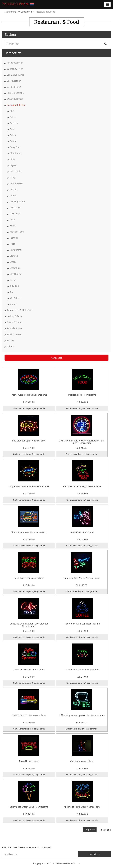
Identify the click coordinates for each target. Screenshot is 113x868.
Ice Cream (15, 214)
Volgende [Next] (90, 830)
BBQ (12, 111)
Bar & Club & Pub (16, 75)
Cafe (12, 129)
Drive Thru (15, 208)
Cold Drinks (16, 171)
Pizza (12, 244)
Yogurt (13, 304)
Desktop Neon (14, 87)
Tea (12, 292)
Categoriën (26, 12)
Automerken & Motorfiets (19, 310)
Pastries (14, 238)
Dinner (13, 195)
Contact (7, 848)
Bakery (13, 117)
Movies (10, 340)
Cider (13, 159)
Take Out (14, 286)
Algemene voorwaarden (27, 848)
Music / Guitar (14, 334)
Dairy (12, 177)
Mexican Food (17, 232)
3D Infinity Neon (15, 69)
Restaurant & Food (16, 105)
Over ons (47, 848)
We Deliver (15, 298)
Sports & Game (14, 322)
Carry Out (15, 147)
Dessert (14, 189)
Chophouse (16, 153)
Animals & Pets (14, 328)
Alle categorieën (15, 63)
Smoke (13, 262)
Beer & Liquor (14, 81)
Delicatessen (16, 183)
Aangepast (56, 358)
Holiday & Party (15, 316)
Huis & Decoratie (15, 93)
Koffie (13, 226)
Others (10, 346)
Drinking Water (17, 201)
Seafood (14, 256)
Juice (12, 220)
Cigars (13, 165)
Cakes (13, 135)
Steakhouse (16, 274)
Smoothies (15, 268)
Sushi (13, 280)
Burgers (14, 123)
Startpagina (10, 12)
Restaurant (15, 250)
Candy (13, 141)
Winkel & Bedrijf (15, 99)
